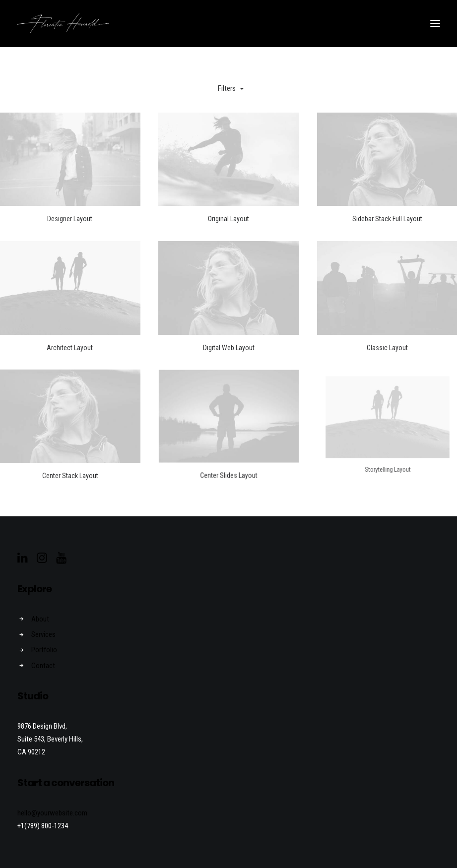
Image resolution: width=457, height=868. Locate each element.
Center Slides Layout (228, 453)
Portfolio (44, 650)
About (40, 619)
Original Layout (228, 219)
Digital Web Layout (229, 348)
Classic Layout (387, 348)
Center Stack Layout (69, 459)
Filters (227, 88)
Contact (43, 666)
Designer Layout (70, 219)
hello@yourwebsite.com (52, 813)
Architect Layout (70, 348)
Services (43, 634)
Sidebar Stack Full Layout (387, 219)
